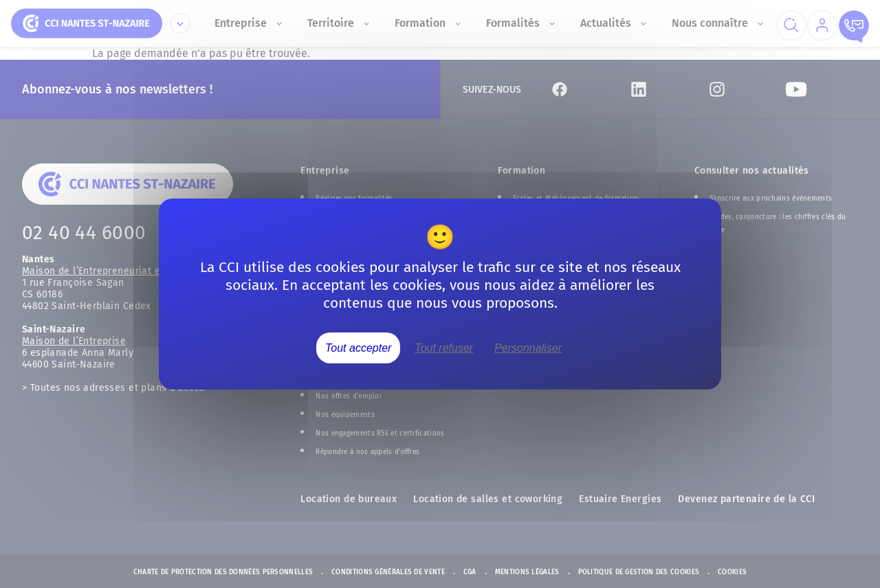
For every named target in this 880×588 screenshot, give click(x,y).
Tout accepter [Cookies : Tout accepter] (358, 348)
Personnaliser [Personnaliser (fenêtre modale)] (528, 348)
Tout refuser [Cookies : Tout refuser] (444, 348)
